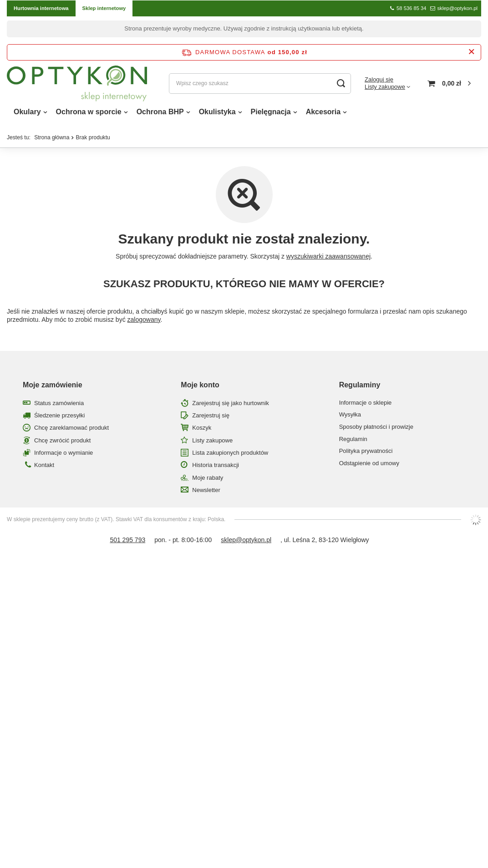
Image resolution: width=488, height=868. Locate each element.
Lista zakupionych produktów (230, 455)
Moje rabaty (208, 480)
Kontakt (44, 467)
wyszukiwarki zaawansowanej (328, 259)
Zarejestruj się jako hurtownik (230, 405)
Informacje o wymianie (64, 455)
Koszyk (202, 430)
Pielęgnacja (271, 114)
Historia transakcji (216, 467)
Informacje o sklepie (366, 405)
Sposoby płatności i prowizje (376, 429)
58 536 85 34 (411, 8)
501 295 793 (127, 542)
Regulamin (353, 441)
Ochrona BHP (160, 114)
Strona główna (52, 140)
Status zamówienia (59, 405)
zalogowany (144, 322)
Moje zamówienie (53, 387)
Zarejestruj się (211, 418)
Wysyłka (350, 417)
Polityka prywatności (366, 453)
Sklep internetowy (104, 8)
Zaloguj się (379, 80)
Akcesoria (323, 114)
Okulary (27, 114)
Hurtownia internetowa (41, 8)
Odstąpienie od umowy (369, 465)
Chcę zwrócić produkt (62, 443)
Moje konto (200, 387)
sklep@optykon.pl (457, 8)
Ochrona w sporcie (89, 114)
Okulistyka (217, 114)
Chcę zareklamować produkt (71, 430)
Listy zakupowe (385, 88)
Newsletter (206, 492)
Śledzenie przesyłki (59, 418)
